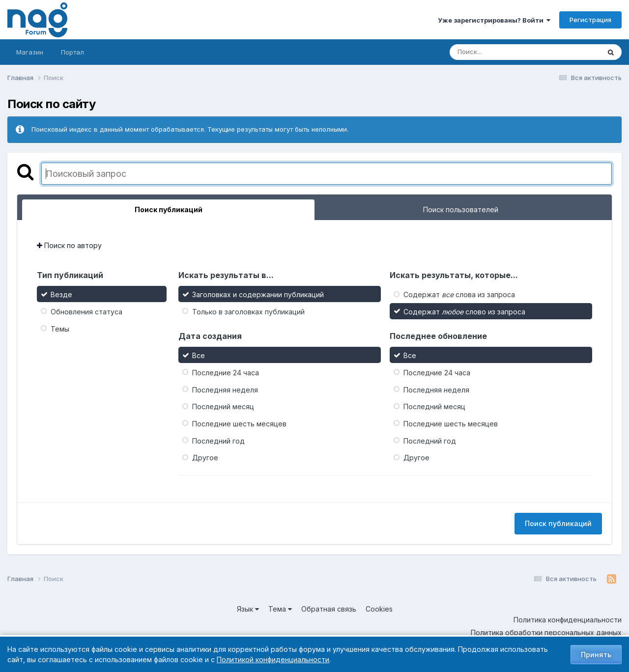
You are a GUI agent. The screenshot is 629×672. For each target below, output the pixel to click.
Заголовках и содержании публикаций (258, 294)
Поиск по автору (69, 245)
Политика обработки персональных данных (546, 632)
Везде (61, 294)
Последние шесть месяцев (239, 424)
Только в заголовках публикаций (248, 312)
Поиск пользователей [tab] (461, 210)
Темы (60, 328)
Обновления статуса (86, 312)
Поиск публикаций (558, 523)
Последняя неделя (225, 389)
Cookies (379, 609)
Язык (248, 609)
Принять (596, 655)
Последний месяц (223, 406)
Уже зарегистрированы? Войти (494, 20)
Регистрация (590, 20)
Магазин (30, 52)
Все (199, 355)
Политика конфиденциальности (568, 620)
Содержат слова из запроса (459, 294)
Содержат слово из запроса (464, 312)
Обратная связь (329, 609)
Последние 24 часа (226, 373)
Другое (205, 458)
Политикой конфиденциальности (273, 659)
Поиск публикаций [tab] (169, 210)
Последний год (218, 440)
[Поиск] (506, 52)
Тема (280, 609)
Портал (72, 52)
